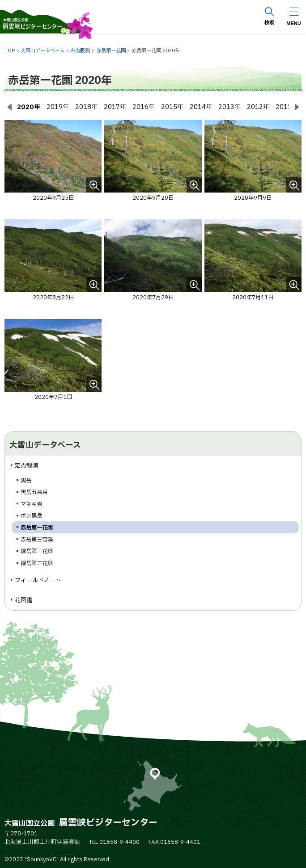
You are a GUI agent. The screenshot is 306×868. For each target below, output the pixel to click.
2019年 (58, 107)
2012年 (258, 107)
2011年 (287, 107)
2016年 (144, 107)
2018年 (86, 107)
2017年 (115, 107)
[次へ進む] (297, 107)
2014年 (201, 107)
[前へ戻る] (9, 107)
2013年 (229, 107)
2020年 (29, 107)
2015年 (172, 107)
